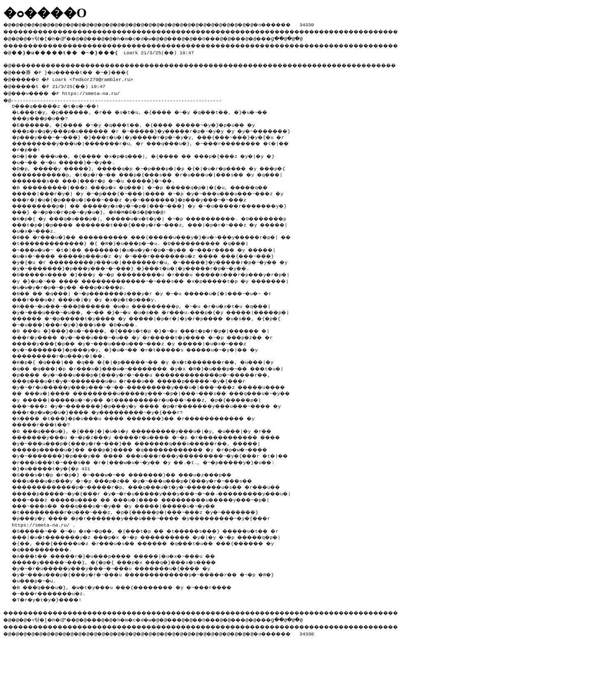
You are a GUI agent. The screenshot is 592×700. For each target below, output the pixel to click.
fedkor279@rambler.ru (107, 78)
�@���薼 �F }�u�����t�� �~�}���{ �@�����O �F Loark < (74, 74)
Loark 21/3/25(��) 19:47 (104, 51)
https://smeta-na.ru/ (98, 91)
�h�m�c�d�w (146, 37)
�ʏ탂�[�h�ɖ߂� (53, 37)
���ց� (298, 37)
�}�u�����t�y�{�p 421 (55, 516)
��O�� (226, 37)
